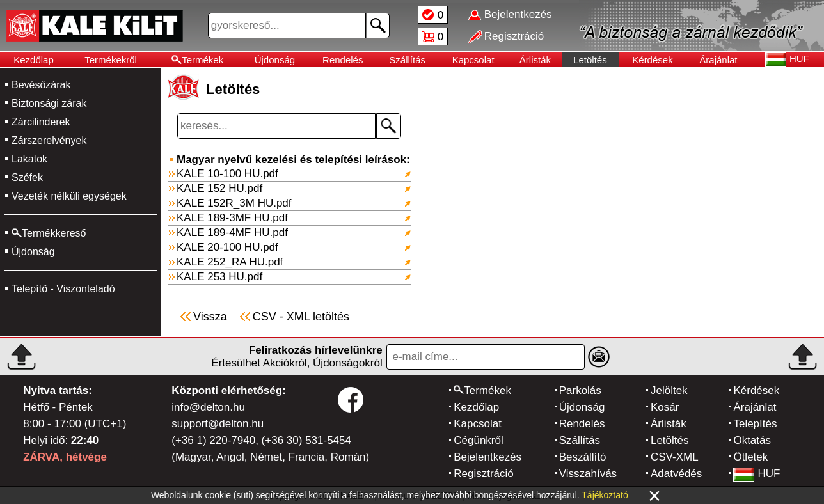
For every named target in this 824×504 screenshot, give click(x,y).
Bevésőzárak (41, 85)
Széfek (27, 177)
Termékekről (111, 60)
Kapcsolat (473, 60)
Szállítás (407, 60)
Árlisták (535, 60)
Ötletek (750, 457)
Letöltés (590, 60)
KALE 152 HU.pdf (219, 188)
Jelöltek (669, 390)
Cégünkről (479, 440)
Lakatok (29, 159)
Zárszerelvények (49, 140)
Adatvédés (676, 474)
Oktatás (752, 440)
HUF (757, 474)
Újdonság (275, 60)
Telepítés (755, 424)
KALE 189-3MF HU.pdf (232, 218)
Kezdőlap (34, 60)
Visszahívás (588, 474)
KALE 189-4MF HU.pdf (232, 232)
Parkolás (580, 390)
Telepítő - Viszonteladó (63, 289)
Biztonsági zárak (49, 103)
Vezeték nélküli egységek (69, 196)
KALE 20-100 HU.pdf (227, 247)
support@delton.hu (218, 424)
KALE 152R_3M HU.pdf (234, 203)
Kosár (665, 407)
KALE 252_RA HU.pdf (230, 262)
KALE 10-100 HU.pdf (227, 174)
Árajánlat (718, 60)
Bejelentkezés (487, 457)
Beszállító (583, 457)
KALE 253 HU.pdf (219, 277)
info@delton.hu (208, 407)
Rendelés (343, 60)
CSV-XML (675, 457)
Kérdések (652, 60)
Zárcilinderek (41, 122)
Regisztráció (484, 474)
